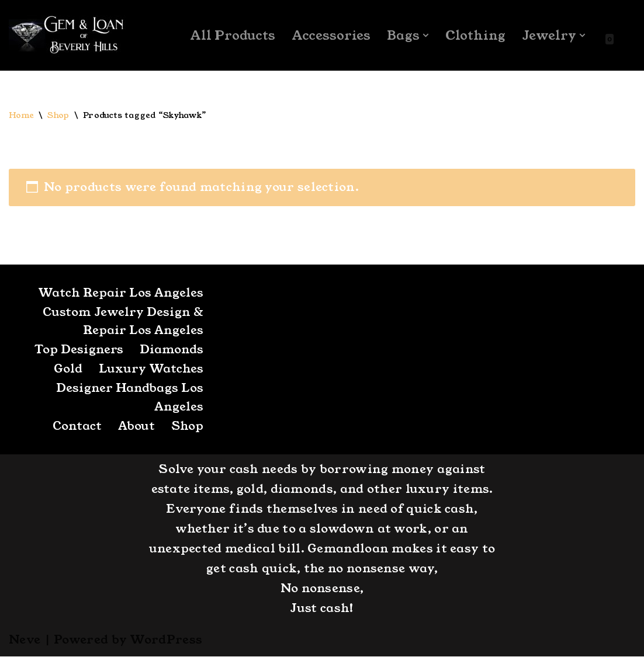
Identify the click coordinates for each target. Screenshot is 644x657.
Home (21, 116)
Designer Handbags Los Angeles (130, 398)
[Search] (625, 35)
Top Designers (79, 350)
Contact (76, 427)
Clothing (475, 35)
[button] (425, 35)
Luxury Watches (151, 370)
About (136, 427)
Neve (25, 640)
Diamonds (172, 350)
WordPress (166, 640)
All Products (232, 35)
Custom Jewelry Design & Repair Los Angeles (123, 322)
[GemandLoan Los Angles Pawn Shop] (67, 35)
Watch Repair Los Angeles (120, 293)
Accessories (330, 35)
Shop (59, 116)
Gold (68, 370)
